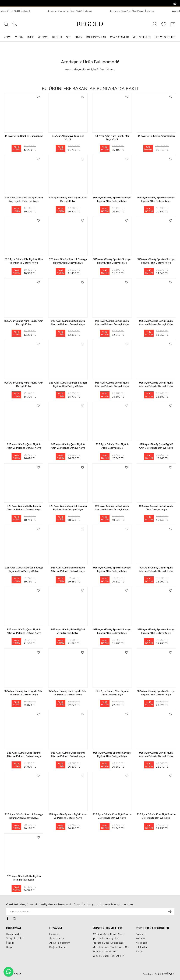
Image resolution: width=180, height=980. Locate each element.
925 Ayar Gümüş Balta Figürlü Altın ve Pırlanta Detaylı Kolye (68, 323)
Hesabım (55, 934)
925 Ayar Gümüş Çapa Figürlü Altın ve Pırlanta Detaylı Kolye (24, 446)
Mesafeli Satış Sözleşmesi (109, 943)
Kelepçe (43, 37)
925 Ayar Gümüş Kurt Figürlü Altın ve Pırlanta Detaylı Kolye (24, 693)
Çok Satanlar (119, 37)
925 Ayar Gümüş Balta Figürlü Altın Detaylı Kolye (156, 508)
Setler (139, 951)
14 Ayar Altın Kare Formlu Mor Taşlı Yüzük (112, 138)
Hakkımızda (13, 934)
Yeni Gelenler (142, 37)
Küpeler (141, 938)
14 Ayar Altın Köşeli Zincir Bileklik (156, 136)
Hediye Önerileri (165, 37)
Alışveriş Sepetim (60, 943)
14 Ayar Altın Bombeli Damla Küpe (24, 136)
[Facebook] (8, 918)
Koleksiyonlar (96, 37)
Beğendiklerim (58, 947)
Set (68, 37)
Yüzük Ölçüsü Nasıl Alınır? (108, 956)
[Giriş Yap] (155, 26)
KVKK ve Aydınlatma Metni (109, 934)
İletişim (10, 943)
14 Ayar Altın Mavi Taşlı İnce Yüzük (68, 138)
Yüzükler (141, 934)
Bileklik (57, 37)
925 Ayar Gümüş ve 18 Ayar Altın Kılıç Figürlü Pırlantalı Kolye (24, 199)
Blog (9, 947)
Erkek (79, 37)
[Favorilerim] (164, 26)
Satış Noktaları (15, 938)
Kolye (8, 37)
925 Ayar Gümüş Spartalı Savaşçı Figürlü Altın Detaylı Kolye (112, 199)
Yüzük (19, 37)
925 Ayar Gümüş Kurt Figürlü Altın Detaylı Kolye (68, 199)
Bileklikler (142, 947)
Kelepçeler (142, 943)
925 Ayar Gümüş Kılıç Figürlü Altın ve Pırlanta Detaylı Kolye (24, 261)
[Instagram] (15, 918)
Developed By (158, 974)
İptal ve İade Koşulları (106, 938)
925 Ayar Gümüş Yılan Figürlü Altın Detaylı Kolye (112, 446)
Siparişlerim (57, 938)
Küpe (31, 37)
